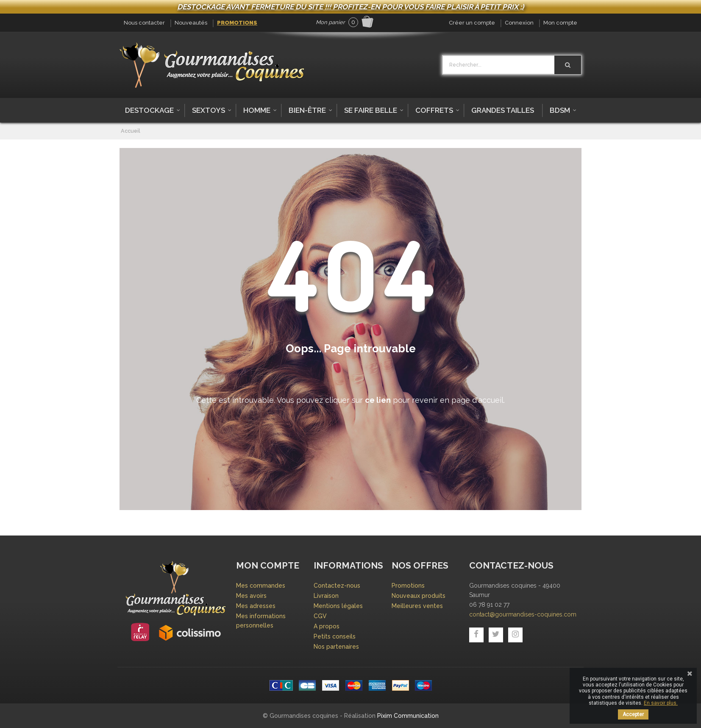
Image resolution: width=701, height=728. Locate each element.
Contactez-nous (337, 586)
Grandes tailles (503, 110)
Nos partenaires (336, 647)
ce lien (378, 400)
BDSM (560, 110)
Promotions (237, 23)
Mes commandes (261, 586)
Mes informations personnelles (261, 621)
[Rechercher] (568, 65)
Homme (257, 110)
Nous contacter (144, 23)
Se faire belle (371, 110)
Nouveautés (191, 23)
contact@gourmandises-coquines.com (523, 614)
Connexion (519, 23)
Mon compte (560, 23)
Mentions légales (338, 606)
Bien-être (307, 110)
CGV (320, 616)
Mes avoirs (251, 596)
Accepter (633, 714)
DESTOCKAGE (149, 110)
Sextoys (209, 110)
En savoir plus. (661, 703)
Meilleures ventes (417, 606)
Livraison (326, 596)
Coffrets (434, 110)
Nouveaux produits (419, 596)
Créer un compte (472, 23)
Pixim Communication (408, 716)
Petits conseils (335, 636)
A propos (327, 626)
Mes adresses (256, 606)
